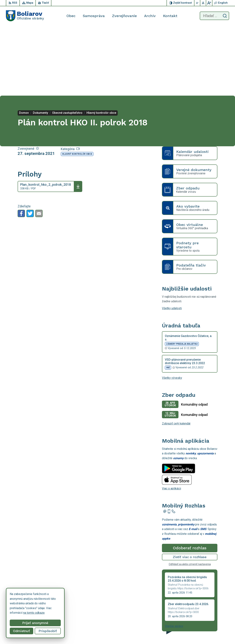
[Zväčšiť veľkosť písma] (209, 3)
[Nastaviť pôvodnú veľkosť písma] (203, 3)
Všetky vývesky (172, 308)
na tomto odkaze (34, 613)
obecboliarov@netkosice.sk (211, 631)
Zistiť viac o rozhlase (190, 487)
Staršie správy (174, 556)
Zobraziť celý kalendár (176, 354)
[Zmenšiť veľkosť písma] (197, 3)
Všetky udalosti (172, 238)
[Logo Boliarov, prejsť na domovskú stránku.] (25, 16)
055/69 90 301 (203, 626)
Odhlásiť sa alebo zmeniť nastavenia (190, 494)
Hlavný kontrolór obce (77, 84)
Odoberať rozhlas (190, 478)
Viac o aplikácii (171, 418)
